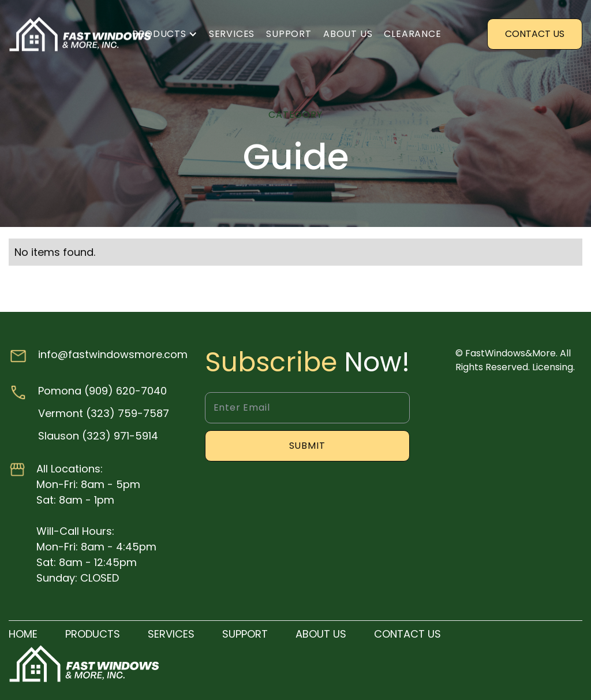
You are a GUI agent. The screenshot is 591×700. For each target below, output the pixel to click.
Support (289, 34)
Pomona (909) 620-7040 (102, 391)
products (93, 634)
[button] (164, 34)
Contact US (535, 34)
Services (232, 34)
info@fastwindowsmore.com (113, 354)
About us (348, 34)
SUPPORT (245, 634)
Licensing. (553, 367)
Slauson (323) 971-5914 (98, 436)
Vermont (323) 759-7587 (104, 413)
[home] (81, 34)
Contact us (407, 634)
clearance (412, 34)
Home (23, 634)
